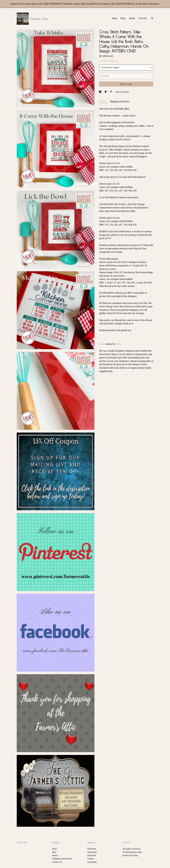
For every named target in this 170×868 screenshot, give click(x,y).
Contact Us (57, 862)
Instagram (92, 862)
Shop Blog (92, 852)
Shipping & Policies (120, 102)
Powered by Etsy (130, 855)
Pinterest (92, 855)
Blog (123, 18)
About (132, 18)
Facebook (92, 849)
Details (103, 102)
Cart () (142, 18)
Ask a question (122, 92)
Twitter (91, 859)
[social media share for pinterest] (111, 92)
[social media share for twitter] (106, 92)
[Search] (152, 19)
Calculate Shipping (109, 61)
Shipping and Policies (62, 859)
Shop (114, 18)
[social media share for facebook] (101, 92)
